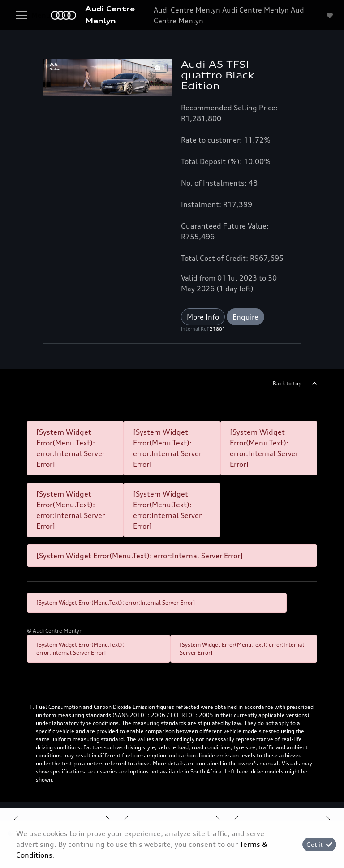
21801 (217, 329)
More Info (203, 317)
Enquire (245, 317)
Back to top (287, 383)
